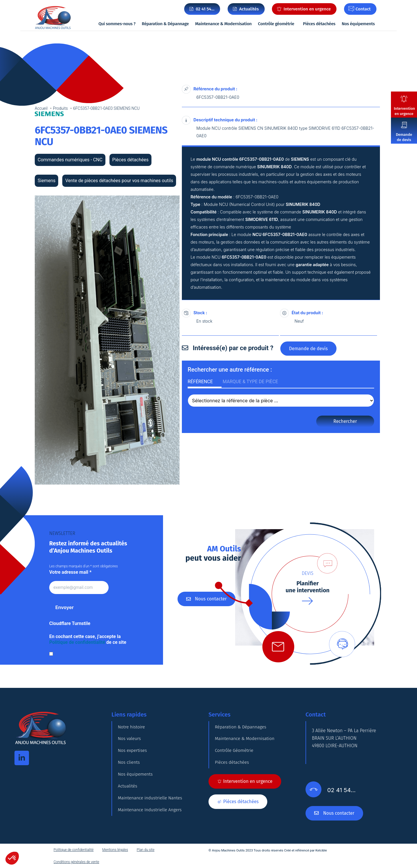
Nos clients (129, 772)
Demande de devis (404, 137)
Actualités (128, 801)
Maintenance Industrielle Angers (151, 830)
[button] (12, 858)
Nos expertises (133, 757)
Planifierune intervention (308, 587)
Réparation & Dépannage (165, 24)
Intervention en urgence (404, 111)
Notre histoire (132, 728)
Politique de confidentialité (77, 642)
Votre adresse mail (70, 572)
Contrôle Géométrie (235, 757)
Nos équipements (358, 24)
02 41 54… (205, 9)
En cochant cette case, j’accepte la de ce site (88, 639)
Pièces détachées (319, 24)
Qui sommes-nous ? (117, 24)
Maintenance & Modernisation (223, 24)
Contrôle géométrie (276, 24)
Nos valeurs (130, 743)
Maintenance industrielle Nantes (151, 815)
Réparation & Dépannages (242, 728)
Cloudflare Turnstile (70, 623)
